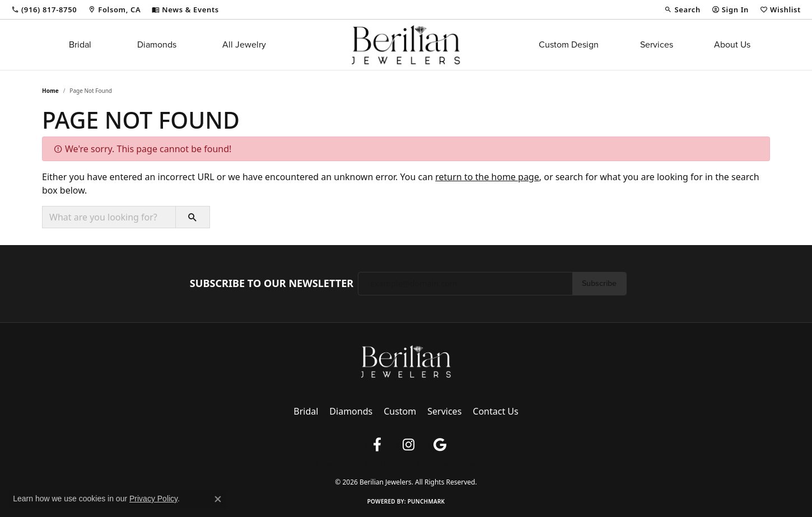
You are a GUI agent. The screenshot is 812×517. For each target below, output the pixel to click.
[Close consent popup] (218, 499)
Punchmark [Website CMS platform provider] (426, 501)
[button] (682, 10)
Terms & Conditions (392, 463)
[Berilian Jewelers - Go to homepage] (406, 360)
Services (657, 44)
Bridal (80, 44)
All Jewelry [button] (244, 44)
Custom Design (569, 44)
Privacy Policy (335, 463)
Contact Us (495, 411)
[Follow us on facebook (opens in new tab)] (377, 445)
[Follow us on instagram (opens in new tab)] (408, 445)
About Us (732, 44)
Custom (400, 411)
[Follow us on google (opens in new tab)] (440, 445)
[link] (44, 10)
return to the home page (487, 177)
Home (50, 91)
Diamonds (157, 44)
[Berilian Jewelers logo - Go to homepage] (406, 45)
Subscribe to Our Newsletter (272, 284)
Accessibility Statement (463, 463)
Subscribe (599, 283)
